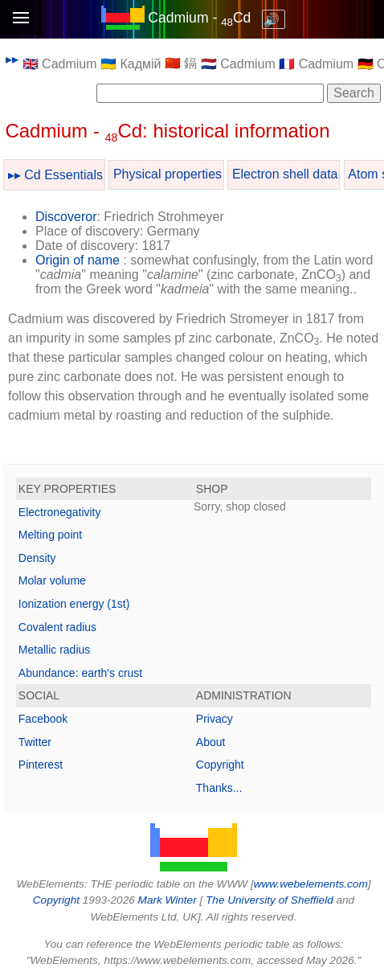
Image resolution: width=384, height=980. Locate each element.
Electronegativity (60, 512)
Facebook (43, 719)
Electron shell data (285, 174)
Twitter (35, 742)
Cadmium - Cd (199, 18)
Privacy (214, 719)
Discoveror (66, 217)
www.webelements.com (311, 884)
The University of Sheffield (271, 900)
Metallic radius (54, 650)
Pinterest (41, 765)
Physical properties (167, 174)
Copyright (220, 765)
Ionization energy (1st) (74, 604)
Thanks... (219, 788)
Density (37, 558)
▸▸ (12, 59)
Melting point (50, 535)
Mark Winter (167, 900)
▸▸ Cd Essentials (55, 175)
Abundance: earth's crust (80, 673)
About (211, 742)
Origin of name (78, 260)
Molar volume (52, 580)
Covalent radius (57, 627)
